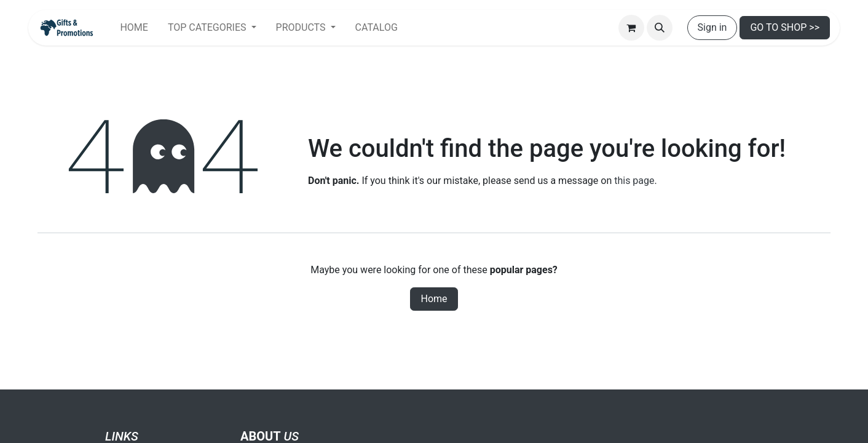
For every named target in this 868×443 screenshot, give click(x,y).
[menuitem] (134, 28)
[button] (660, 28)
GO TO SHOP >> (785, 27)
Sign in (712, 27)
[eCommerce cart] (631, 28)
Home (434, 299)
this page (634, 181)
